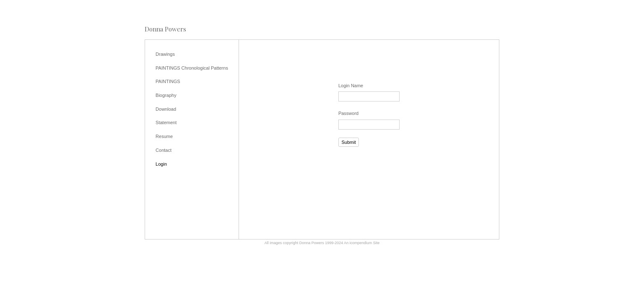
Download (166, 109)
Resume (164, 136)
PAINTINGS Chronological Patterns (192, 68)
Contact (164, 150)
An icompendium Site (362, 243)
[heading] (165, 29)
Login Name (351, 86)
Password (348, 113)
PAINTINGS (168, 81)
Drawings (165, 54)
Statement (166, 122)
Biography (166, 95)
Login (161, 164)
